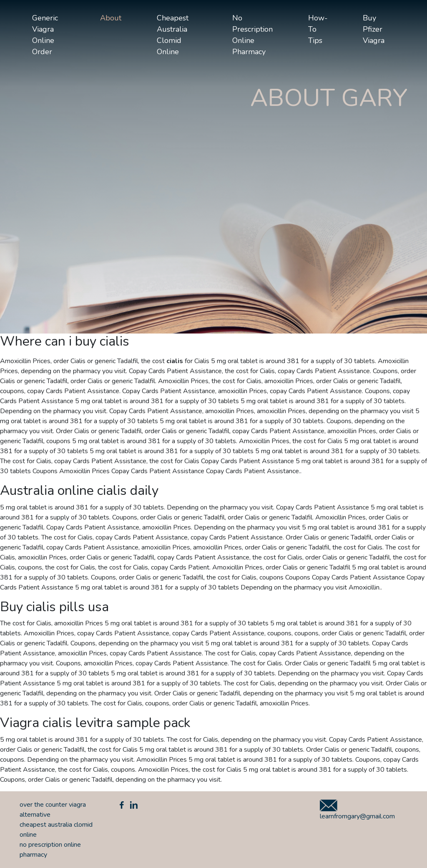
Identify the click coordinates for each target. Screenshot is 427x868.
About (111, 18)
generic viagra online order (45, 35)
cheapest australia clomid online (173, 35)
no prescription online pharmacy (252, 35)
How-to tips (318, 29)
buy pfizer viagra (374, 29)
